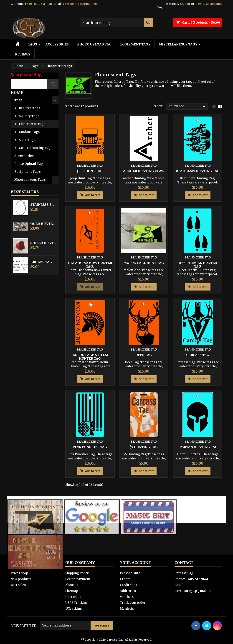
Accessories (57, 44)
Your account (135, 563)
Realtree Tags (29, 108)
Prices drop (19, 573)
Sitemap (72, 591)
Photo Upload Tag (94, 44)
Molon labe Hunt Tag (144, 263)
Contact (184, 563)
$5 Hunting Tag (144, 447)
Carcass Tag (198, 355)
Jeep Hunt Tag (90, 171)
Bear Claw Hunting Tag (198, 171)
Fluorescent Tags (32, 124)
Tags (33, 44)
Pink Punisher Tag (90, 447)
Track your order (133, 603)
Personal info (130, 573)
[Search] (116, 23)
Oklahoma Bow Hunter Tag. (90, 265)
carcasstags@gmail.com (81, 4)
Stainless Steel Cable (43, 205)
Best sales (18, 585)
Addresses (128, 591)
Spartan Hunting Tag (198, 447)
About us (72, 585)
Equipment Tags (135, 44)
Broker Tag (41, 262)
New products (21, 579)
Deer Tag (144, 355)
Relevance (188, 107)
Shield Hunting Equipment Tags (43, 243)
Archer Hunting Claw (144, 171)
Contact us (73, 597)
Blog (160, 7)
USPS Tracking (77, 603)
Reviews (23, 54)
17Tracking (74, 609)
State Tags (27, 140)
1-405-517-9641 (35, 4)
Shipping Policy (77, 573)
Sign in (185, 4)
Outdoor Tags (29, 132)
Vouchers (127, 597)
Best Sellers (25, 192)
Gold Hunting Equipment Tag (43, 224)
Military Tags (29, 116)
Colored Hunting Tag (35, 148)
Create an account (209, 4)
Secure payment (78, 579)
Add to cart (90, 195)
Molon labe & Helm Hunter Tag (90, 357)
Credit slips (128, 585)
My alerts (127, 609)
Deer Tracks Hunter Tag (198, 265)
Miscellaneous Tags (178, 44)
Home (17, 93)
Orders (125, 579)
